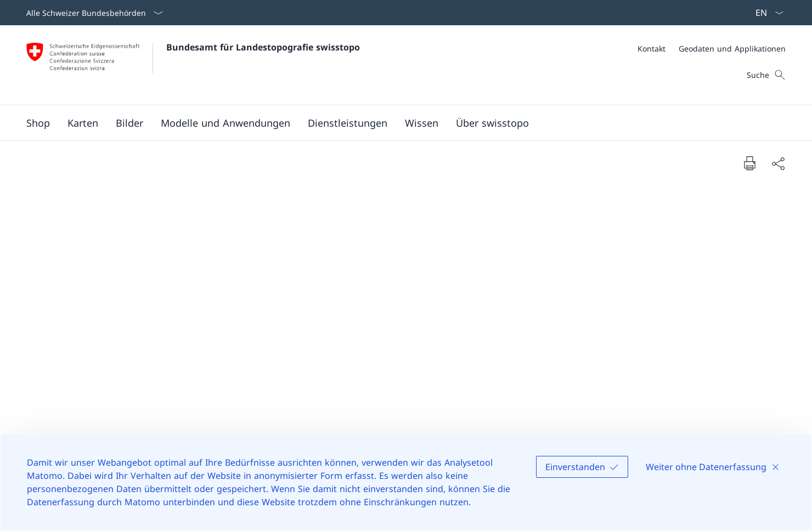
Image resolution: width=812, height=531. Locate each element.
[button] (83, 123)
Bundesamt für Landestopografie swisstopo (263, 47)
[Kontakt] (652, 49)
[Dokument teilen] (778, 163)
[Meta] (712, 49)
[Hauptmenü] (397, 123)
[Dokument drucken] (749, 163)
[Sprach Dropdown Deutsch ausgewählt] (766, 13)
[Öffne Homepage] (193, 65)
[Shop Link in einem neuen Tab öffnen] (38, 123)
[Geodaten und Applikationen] (732, 49)
